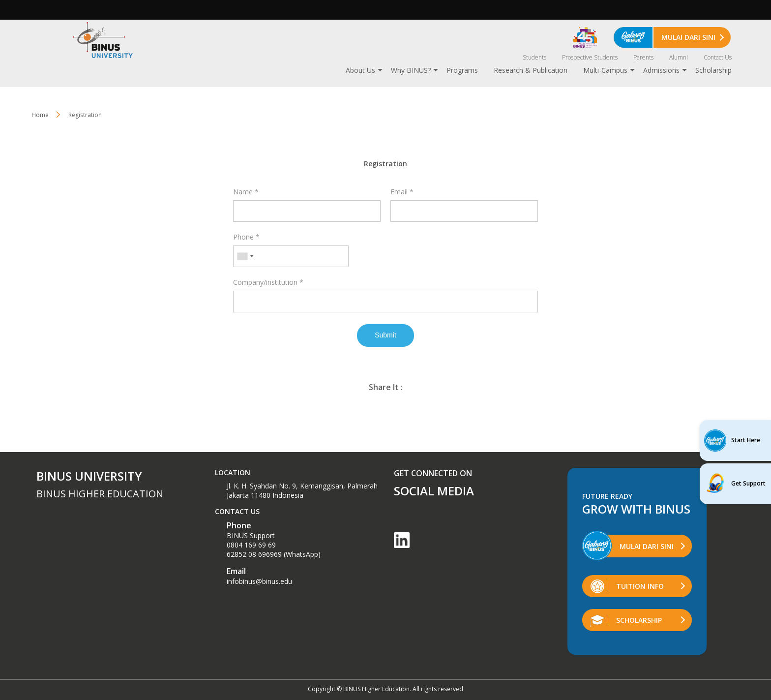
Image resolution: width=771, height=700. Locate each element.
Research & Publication (531, 70)
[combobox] (245, 256)
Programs (462, 70)
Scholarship (713, 70)
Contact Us (718, 57)
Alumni (679, 57)
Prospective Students (590, 57)
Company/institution (268, 282)
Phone (246, 237)
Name (246, 192)
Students (534, 57)
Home (40, 115)
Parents (643, 57)
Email (402, 192)
